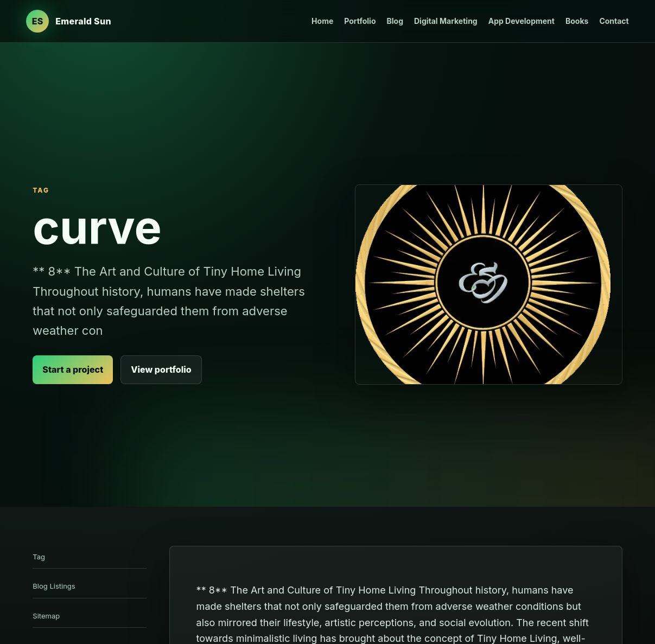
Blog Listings (54, 586)
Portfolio (360, 21)
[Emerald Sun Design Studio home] (69, 21)
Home (322, 21)
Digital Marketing (446, 21)
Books (577, 21)
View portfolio (161, 369)
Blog (395, 21)
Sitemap (46, 616)
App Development (522, 21)
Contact (614, 21)
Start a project (73, 369)
